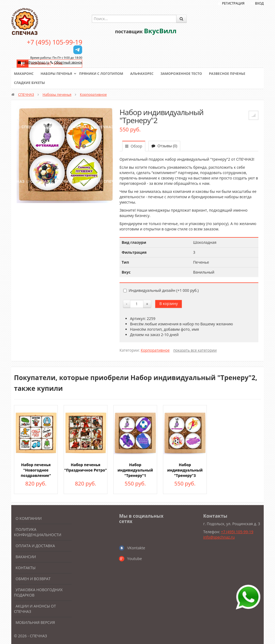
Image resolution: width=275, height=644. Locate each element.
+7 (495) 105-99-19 (55, 42)
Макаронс (24, 74)
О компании (29, 518)
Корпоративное (93, 94)
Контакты (26, 568)
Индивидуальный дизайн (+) (161, 290)
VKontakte (136, 548)
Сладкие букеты (30, 83)
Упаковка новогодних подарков (38, 592)
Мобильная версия (35, 622)
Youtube (134, 559)
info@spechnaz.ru (36, 62)
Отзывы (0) (164, 146)
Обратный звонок (68, 62)
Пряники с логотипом (104, 74)
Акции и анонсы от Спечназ (35, 609)
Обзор (134, 146)
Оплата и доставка (35, 546)
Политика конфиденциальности (38, 532)
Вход (259, 3)
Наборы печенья (58, 74)
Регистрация (233, 3)
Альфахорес (146, 74)
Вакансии (26, 557)
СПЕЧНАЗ (26, 94)
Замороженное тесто (186, 74)
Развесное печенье (233, 74)
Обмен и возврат (33, 579)
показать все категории (195, 350)
